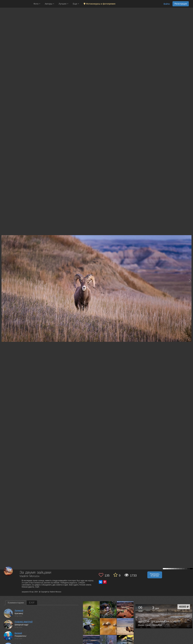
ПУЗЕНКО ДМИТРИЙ (24, 622)
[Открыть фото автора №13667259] (91, 610)
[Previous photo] (3, 281)
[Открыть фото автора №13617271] (125, 627)
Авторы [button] (49, 4)
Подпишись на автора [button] (155, 575)
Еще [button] (76, 4)
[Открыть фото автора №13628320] (108, 627)
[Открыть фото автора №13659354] (108, 610)
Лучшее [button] (63, 4)
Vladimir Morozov (29, 576)
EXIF (32, 603)
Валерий (18, 633)
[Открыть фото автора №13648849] (125, 610)
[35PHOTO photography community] (16, 4)
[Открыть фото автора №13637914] (91, 627)
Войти (167, 4)
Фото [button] (37, 4)
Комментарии (16, 603)
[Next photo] (190, 281)
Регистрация (181, 4)
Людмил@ (19, 611)
